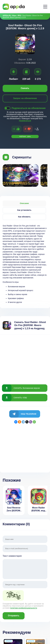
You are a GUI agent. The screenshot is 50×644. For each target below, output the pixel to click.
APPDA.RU (7, 16)
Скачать (25, 88)
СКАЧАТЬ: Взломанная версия (27, 388)
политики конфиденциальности (24, 608)
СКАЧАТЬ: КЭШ (20, 398)
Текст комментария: (25, 567)
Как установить (24, 210)
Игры (14, 16)
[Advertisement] (25, 357)
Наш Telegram (29, 414)
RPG (19, 16)
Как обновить (24, 217)
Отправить (14, 616)
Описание (24, 203)
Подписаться (25, 121)
